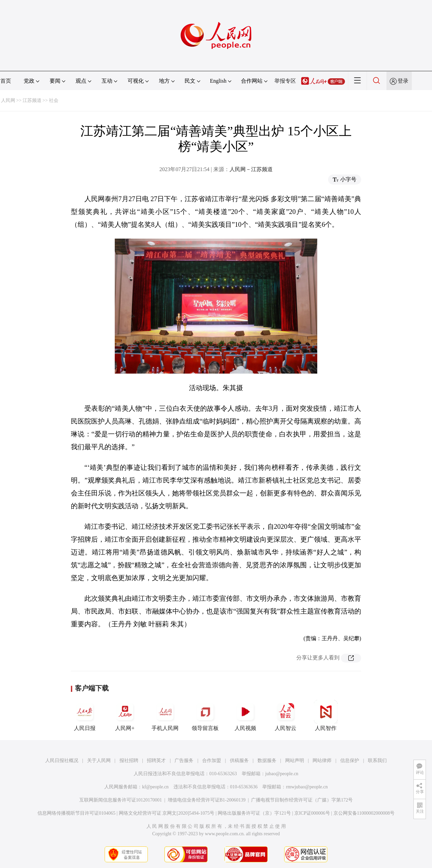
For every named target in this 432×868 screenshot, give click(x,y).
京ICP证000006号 (312, 813)
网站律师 (322, 761)
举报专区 (285, 81)
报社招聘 (129, 761)
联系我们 (377, 761)
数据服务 (267, 761)
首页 (6, 81)
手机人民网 (165, 715)
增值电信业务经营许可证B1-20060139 (207, 800)
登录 (403, 81)
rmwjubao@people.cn (307, 787)
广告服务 (184, 761)
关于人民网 (99, 761)
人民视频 (245, 715)
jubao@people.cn (282, 774)
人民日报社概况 (62, 761)
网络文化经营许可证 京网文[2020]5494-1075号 (167, 813)
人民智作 (326, 715)
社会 (54, 100)
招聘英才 (156, 761)
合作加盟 (212, 761)
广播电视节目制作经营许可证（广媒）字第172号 (302, 800)
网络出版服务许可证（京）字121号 (254, 813)
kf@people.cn (155, 787)
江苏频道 (32, 100)
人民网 (8, 100)
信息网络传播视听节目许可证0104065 (76, 813)
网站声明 (295, 761)
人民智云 (286, 715)
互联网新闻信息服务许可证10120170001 (121, 800)
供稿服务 (239, 761)
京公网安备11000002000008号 (364, 813)
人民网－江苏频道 (251, 169)
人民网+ (125, 715)
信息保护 (350, 761)
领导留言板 (205, 715)
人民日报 (85, 715)
